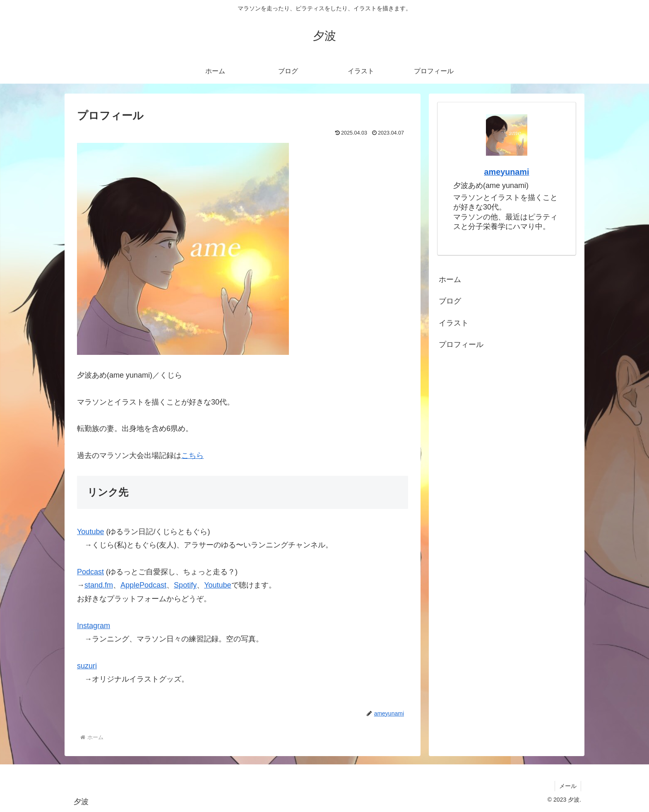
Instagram (94, 626)
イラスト (454, 323)
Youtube (90, 532)
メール (568, 786)
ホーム (450, 280)
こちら (192, 455)
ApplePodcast (143, 585)
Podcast (90, 572)
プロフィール (461, 345)
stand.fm (99, 585)
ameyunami (507, 172)
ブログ (450, 301)
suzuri (87, 666)
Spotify (185, 585)
